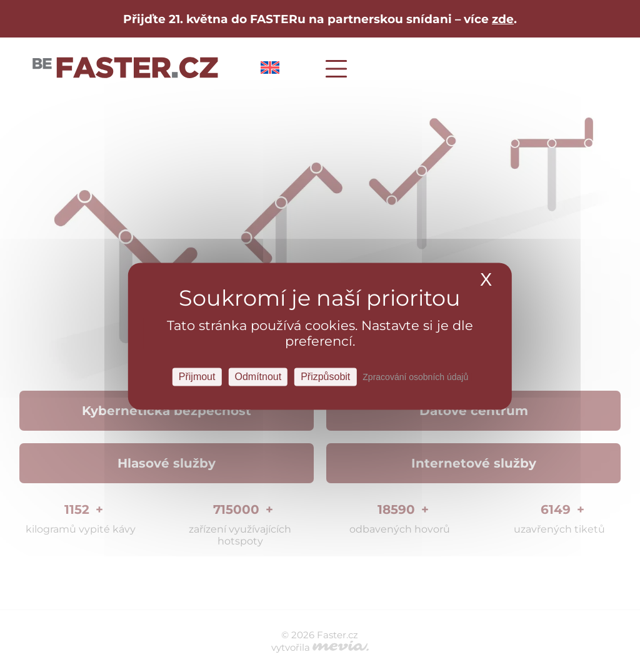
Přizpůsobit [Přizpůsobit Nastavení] (325, 377)
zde (503, 19)
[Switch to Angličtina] (270, 70)
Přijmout (197, 377)
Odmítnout (258, 377)
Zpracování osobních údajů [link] (415, 377)
